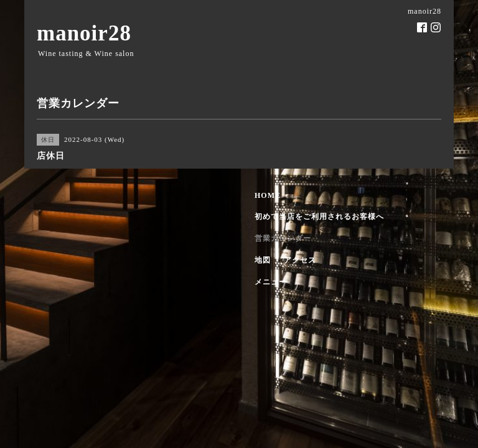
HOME (268, 195)
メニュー (271, 282)
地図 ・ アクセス (285, 260)
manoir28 (84, 33)
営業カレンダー (283, 238)
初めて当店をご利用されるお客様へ (319, 217)
